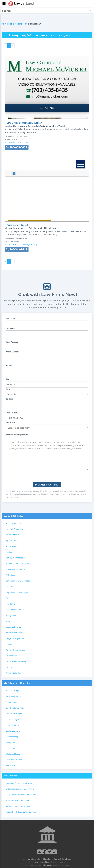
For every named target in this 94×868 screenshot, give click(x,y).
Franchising (10, 604)
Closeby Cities (12, 776)
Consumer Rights (13, 719)
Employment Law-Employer (17, 592)
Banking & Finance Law (15, 558)
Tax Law (9, 667)
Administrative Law (13, 523)
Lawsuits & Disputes (14, 760)
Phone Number (12, 352)
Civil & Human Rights (14, 714)
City (7, 379)
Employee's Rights (13, 731)
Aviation (9, 552)
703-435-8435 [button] (17, 147)
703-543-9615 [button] (17, 249)
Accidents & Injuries (14, 691)
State (8, 389)
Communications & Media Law (18, 581)
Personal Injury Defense (15, 650)
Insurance (10, 621)
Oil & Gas (9, 644)
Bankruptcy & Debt (13, 696)
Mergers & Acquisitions (15, 638)
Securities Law (12, 656)
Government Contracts (15, 610)
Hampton (21, 24)
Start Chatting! (47, 485)
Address (9, 365)
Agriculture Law (12, 541)
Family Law (10, 742)
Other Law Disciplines (20, 683)
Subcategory (11, 422)
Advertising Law (12, 535)
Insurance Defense (13, 627)
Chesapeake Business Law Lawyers (20, 789)
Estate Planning (12, 737)
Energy (9, 598)
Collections (10, 575)
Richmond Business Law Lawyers (19, 806)
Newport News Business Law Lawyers (21, 795)
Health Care (11, 748)
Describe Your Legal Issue (17, 435)
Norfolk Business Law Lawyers (18, 800)
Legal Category (12, 412)
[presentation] (47, 476)
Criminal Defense (13, 725)
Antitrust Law (11, 546)
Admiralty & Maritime (14, 529)
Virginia (10, 24)
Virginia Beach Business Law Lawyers (21, 812)
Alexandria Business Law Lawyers (19, 783)
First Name (10, 318)
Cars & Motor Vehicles (15, 708)
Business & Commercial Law (17, 564)
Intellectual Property (14, 633)
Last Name (10, 328)
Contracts (10, 587)
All (3, 24)
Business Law (15, 516)
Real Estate (10, 765)
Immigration (11, 615)
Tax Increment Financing (16, 661)
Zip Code (9, 399)
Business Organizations (15, 569)
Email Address (12, 342)
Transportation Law (14, 673)
